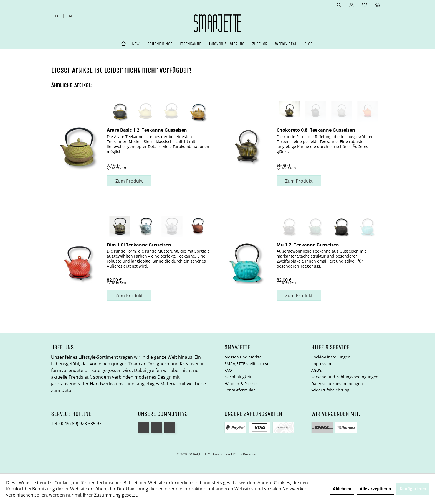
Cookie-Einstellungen (331, 357)
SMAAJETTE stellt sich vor (248, 364)
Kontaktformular (240, 390)
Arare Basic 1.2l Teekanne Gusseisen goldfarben (147, 130)
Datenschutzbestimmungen (337, 384)
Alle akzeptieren (375, 489)
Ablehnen (342, 489)
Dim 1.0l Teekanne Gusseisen (139, 245)
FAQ (228, 370)
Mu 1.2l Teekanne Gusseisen (308, 245)
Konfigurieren (413, 489)
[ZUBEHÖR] (260, 44)
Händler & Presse (241, 384)
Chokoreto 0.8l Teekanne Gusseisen (316, 130)
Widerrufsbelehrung (330, 390)
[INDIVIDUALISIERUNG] (227, 44)
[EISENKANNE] (191, 44)
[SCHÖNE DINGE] (160, 44)
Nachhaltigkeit (238, 377)
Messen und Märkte (243, 357)
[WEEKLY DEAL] (286, 44)
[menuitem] (378, 5)
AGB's (317, 370)
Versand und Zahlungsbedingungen (345, 377)
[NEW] (136, 44)
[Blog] (308, 44)
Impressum (322, 364)
